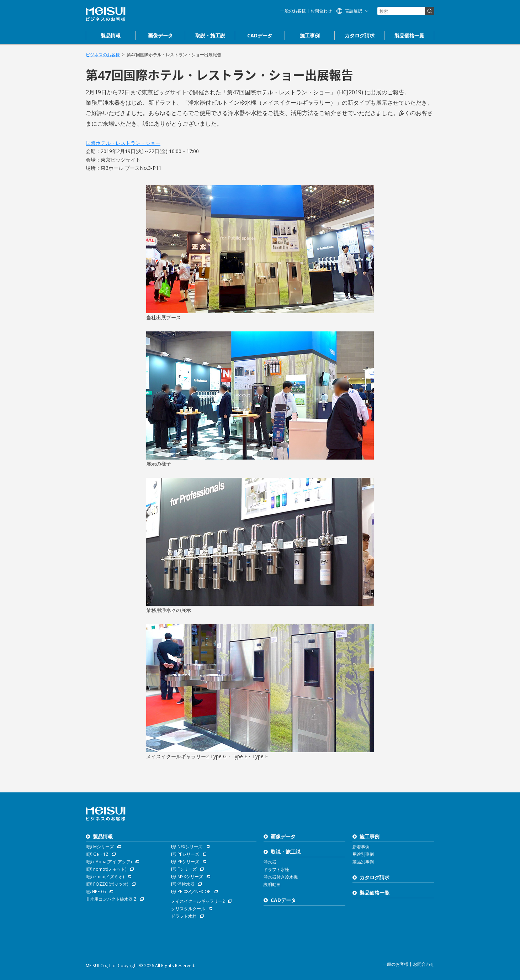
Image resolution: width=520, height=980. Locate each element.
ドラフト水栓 (184, 916)
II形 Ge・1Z (97, 854)
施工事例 (370, 836)
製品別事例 (363, 862)
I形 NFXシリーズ (187, 847)
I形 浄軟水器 (183, 884)
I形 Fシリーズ (184, 869)
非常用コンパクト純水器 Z (111, 899)
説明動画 (272, 884)
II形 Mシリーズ (100, 847)
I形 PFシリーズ (185, 854)
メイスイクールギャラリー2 (198, 901)
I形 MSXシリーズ (187, 877)
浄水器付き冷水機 (281, 877)
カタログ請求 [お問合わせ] (375, 877)
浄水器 (270, 862)
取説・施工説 (286, 852)
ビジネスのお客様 (103, 55)
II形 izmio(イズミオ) (105, 877)
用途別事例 (363, 854)
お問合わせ (321, 11)
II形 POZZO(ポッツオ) (107, 884)
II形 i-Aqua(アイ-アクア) (109, 862)
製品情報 (103, 836)
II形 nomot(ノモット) (106, 869)
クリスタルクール (188, 909)
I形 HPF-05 (96, 892)
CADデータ (283, 900)
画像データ (283, 836)
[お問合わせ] (360, 36)
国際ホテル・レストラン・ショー (123, 143)
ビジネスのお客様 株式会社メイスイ (106, 14)
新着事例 (361, 847)
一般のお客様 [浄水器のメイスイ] (293, 11)
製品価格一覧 (375, 893)
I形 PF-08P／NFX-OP (191, 892)
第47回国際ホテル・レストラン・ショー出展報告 (174, 55)
